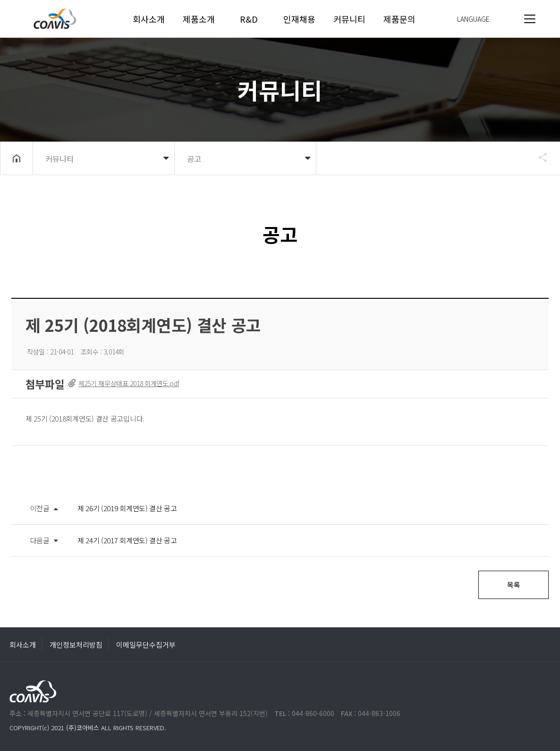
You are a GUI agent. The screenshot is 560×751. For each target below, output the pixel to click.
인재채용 (299, 19)
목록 (513, 585)
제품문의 (399, 19)
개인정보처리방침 (76, 645)
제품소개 (199, 19)
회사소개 (149, 19)
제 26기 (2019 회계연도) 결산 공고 (127, 508)
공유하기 (538, 157)
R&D (249, 19)
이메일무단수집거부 (146, 645)
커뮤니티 (349, 19)
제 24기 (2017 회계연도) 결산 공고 (127, 540)
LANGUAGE (473, 19)
